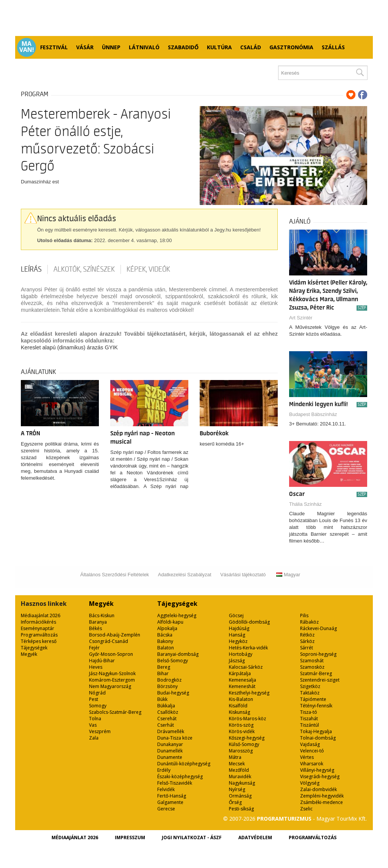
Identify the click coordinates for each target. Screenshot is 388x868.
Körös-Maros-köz (247, 719)
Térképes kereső (39, 641)
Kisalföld (238, 706)
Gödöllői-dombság (249, 622)
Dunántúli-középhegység (184, 764)
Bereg (164, 667)
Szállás (333, 47)
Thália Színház (305, 504)
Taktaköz (310, 693)
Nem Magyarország (110, 686)
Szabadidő (183, 47)
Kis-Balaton (241, 699)
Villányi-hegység (317, 770)
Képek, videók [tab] (148, 269)
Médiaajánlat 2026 (41, 615)
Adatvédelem (255, 838)
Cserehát (167, 719)
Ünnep (111, 47)
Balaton (166, 648)
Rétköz (307, 635)
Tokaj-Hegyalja (316, 731)
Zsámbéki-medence (322, 802)
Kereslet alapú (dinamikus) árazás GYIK (69, 347)
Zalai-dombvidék (318, 789)
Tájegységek (34, 648)
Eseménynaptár (38, 628)
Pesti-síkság (241, 809)
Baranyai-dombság (178, 654)
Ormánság (240, 796)
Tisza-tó (309, 712)
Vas (93, 725)
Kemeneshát (242, 686)
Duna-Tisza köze (175, 738)
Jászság (237, 661)
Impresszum (130, 838)
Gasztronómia (291, 47)
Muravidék (240, 777)
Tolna (95, 719)
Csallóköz (168, 712)
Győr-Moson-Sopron (111, 654)
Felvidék (166, 789)
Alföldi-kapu (170, 622)
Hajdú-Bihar (102, 661)
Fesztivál (54, 47)
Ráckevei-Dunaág (318, 628)
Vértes (307, 757)
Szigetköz (310, 686)
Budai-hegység (173, 693)
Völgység (310, 783)
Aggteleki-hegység (177, 615)
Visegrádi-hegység (320, 777)
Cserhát (166, 725)
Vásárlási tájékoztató (243, 575)
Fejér (94, 648)
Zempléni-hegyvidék (322, 796)
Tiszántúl (310, 725)
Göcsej (236, 615)
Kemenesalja (242, 680)
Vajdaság (310, 744)
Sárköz (307, 641)
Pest (94, 699)
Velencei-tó (312, 751)
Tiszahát (309, 719)
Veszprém (100, 731)
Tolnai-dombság (318, 738)
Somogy (98, 706)
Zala (94, 738)
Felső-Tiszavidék (175, 783)
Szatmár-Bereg (316, 673)
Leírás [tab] (31, 269)
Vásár (85, 47)
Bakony (165, 641)
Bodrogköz (169, 680)
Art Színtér (301, 318)
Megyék (29, 654)
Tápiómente (313, 699)
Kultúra (219, 47)
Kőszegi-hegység (247, 738)
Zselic (306, 809)
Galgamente (170, 802)
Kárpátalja (240, 673)
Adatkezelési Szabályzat (185, 575)
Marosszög (241, 751)
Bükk (162, 699)
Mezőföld (239, 770)
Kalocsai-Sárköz (246, 667)
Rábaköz (309, 622)
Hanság (237, 635)
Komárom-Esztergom (112, 680)
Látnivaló (144, 47)
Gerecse (166, 809)
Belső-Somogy (173, 661)
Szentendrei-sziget (320, 680)
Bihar (163, 673)
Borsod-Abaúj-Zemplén (115, 635)
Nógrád (97, 693)
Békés (95, 628)
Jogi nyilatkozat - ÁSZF (192, 838)
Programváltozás (39, 635)
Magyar (288, 575)
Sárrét (307, 648)
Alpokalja (167, 628)
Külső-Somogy (244, 744)
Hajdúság (239, 628)
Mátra (235, 757)
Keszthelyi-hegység (249, 693)
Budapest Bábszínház (313, 414)
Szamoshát (312, 661)
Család (251, 47)
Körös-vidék (242, 731)
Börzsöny (167, 686)
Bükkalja (166, 706)
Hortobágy (241, 654)
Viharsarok (312, 764)
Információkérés (38, 622)
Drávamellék (171, 731)
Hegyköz (238, 641)
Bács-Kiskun (102, 615)
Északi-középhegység (180, 777)
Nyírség (237, 789)
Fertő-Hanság (172, 796)
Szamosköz (312, 667)
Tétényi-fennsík (316, 706)
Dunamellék (170, 751)
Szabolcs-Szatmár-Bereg (115, 712)
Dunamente (170, 757)
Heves (96, 667)
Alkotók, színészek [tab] (84, 269)
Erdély (164, 770)
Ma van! (27, 47)
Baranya (98, 622)
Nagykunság (242, 783)
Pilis (304, 615)
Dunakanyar (170, 744)
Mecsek (237, 764)
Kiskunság (239, 712)
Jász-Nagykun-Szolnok (112, 673)
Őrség (235, 802)
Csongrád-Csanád (109, 641)
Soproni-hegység (318, 654)
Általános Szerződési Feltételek (115, 575)
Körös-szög (241, 725)
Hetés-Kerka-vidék (248, 648)
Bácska (165, 635)
